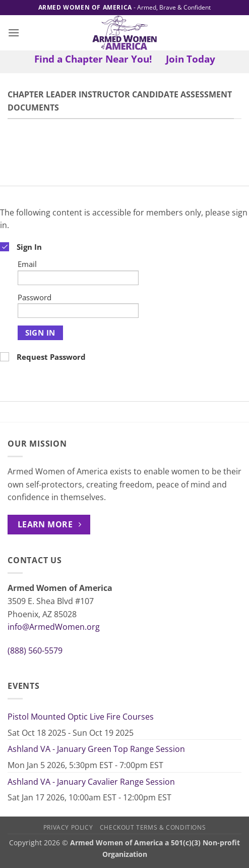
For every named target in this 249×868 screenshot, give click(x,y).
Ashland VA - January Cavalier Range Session (91, 782)
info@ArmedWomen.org (54, 627)
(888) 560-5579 (35, 650)
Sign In (40, 333)
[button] (14, 33)
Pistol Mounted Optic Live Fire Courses (81, 717)
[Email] (78, 278)
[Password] (78, 311)
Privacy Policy (68, 827)
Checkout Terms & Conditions (153, 827)
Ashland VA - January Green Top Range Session (96, 749)
